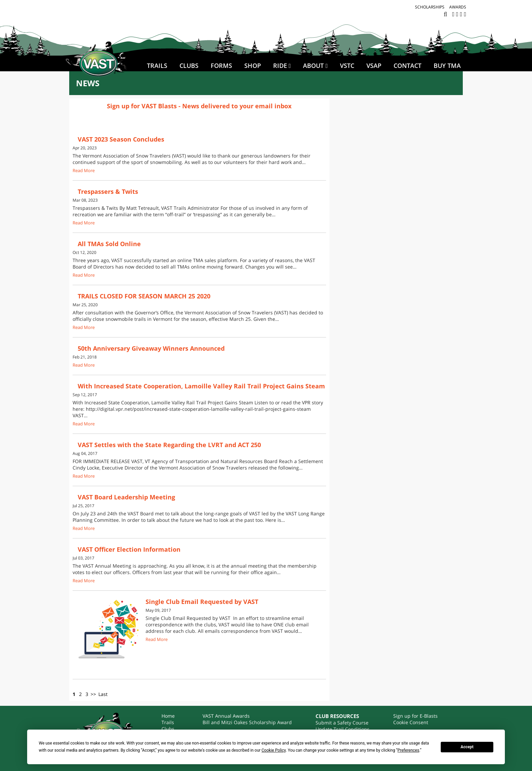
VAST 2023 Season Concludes (121, 139)
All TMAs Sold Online (109, 244)
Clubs (189, 66)
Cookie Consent (411, 722)
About (313, 66)
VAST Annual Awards (226, 716)
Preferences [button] (408, 750)
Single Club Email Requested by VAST (202, 602)
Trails (157, 66)
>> (93, 694)
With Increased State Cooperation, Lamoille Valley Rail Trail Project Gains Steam (201, 386)
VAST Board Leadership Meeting (126, 497)
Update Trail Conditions (343, 729)
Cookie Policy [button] (274, 750)
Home (168, 716)
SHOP (253, 66)
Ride (280, 66)
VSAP (374, 66)
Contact (407, 66)
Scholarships (430, 7)
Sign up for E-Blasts (415, 716)
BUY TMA (447, 66)
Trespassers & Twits (108, 191)
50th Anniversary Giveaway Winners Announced (151, 348)
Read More (84, 171)
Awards (458, 7)
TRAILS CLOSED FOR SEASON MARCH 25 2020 (144, 296)
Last (103, 694)
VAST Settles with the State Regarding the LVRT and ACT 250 (169, 445)
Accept (467, 747)
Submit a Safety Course (342, 723)
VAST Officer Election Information (129, 549)
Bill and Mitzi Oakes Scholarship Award (247, 722)
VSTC (347, 66)
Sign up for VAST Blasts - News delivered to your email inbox (199, 106)
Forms (221, 66)
